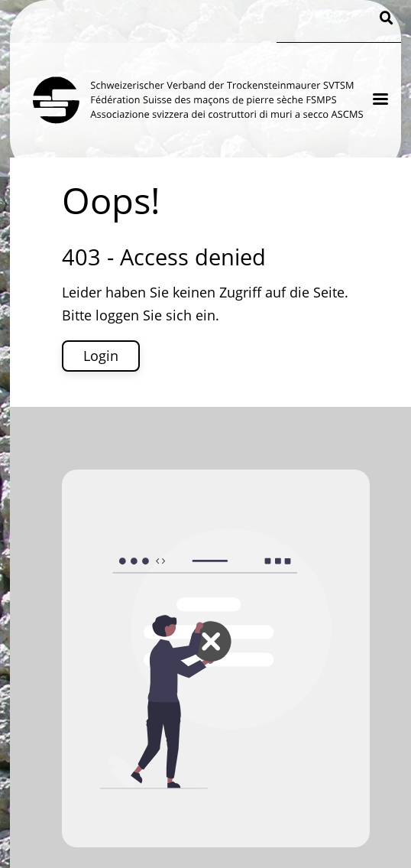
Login (101, 356)
